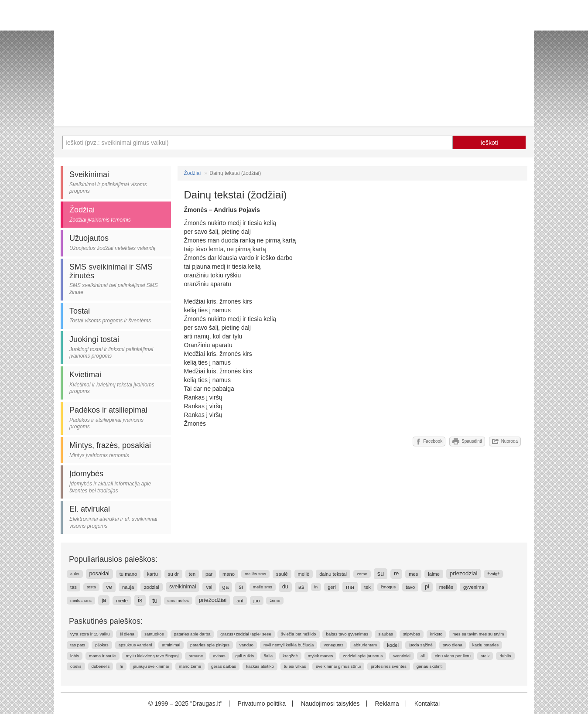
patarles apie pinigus (210, 645)
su (381, 574)
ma (350, 587)
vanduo (246, 645)
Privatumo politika (262, 704)
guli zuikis (245, 656)
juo (257, 601)
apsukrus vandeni (135, 645)
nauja (128, 587)
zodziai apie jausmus (363, 656)
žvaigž (493, 574)
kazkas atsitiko (260, 666)
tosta (91, 587)
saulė (282, 574)
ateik (485, 656)
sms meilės (178, 600)
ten (192, 574)
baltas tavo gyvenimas (347, 634)
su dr (173, 574)
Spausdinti (467, 441)
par (209, 574)
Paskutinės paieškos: (106, 621)
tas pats (78, 645)
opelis (76, 666)
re (396, 574)
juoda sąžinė (421, 645)
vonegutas (333, 645)
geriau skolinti (430, 666)
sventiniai (402, 656)
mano (229, 574)
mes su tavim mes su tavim (478, 634)
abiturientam (365, 645)
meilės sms (255, 574)
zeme (362, 574)
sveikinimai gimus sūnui (338, 666)
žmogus (388, 587)
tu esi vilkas (295, 666)
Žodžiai (193, 173)
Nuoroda (505, 441)
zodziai (152, 587)
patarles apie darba (192, 634)
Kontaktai (427, 704)
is (140, 600)
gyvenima (474, 587)
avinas (219, 656)
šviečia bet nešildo (298, 634)
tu (155, 601)
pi (427, 587)
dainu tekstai (333, 574)
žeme (275, 600)
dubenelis (101, 666)
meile (122, 601)
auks (75, 574)
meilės (446, 587)
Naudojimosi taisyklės (330, 704)
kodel (393, 645)
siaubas (386, 634)
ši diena (127, 634)
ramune (196, 656)
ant (240, 601)
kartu (152, 574)
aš (301, 587)
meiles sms (81, 600)
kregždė (290, 656)
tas (73, 587)
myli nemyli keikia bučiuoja (289, 645)
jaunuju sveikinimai (151, 666)
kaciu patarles (485, 645)
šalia (268, 656)
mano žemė (190, 666)
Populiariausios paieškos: (113, 559)
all (423, 656)
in (316, 587)
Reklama (387, 704)
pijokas (102, 645)
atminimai (171, 645)
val (209, 587)
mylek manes (321, 656)
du (285, 587)
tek (367, 587)
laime (434, 574)
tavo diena (453, 645)
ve (109, 587)
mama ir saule (103, 656)
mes (413, 574)
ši (241, 587)
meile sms (263, 587)
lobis (75, 656)
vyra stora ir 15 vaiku (90, 634)
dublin (505, 656)
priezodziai (464, 573)
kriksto (436, 634)
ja (104, 600)
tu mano (128, 574)
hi (121, 666)
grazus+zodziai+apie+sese (246, 634)
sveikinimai (183, 587)
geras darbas (224, 666)
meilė (304, 574)
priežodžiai (213, 600)
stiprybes (412, 634)
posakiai (99, 574)
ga (226, 587)
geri (332, 587)
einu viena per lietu (453, 656)
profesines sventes (389, 666)
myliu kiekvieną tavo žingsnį (152, 656)
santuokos (154, 634)
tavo (410, 587)
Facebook (429, 441)
